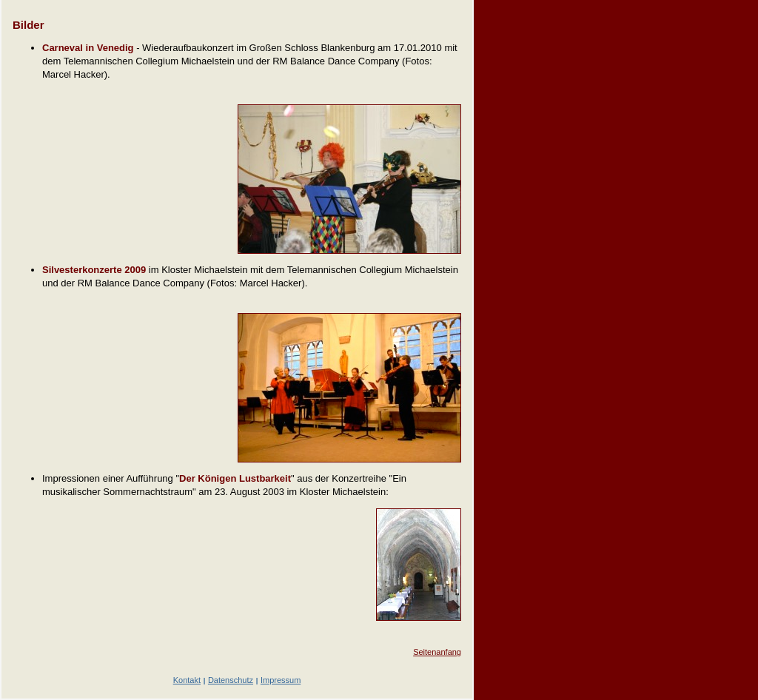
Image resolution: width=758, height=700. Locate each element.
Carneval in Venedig (88, 48)
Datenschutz (231, 680)
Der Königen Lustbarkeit (235, 478)
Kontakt (187, 680)
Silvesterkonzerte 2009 (94, 270)
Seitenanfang (437, 652)
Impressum (281, 680)
